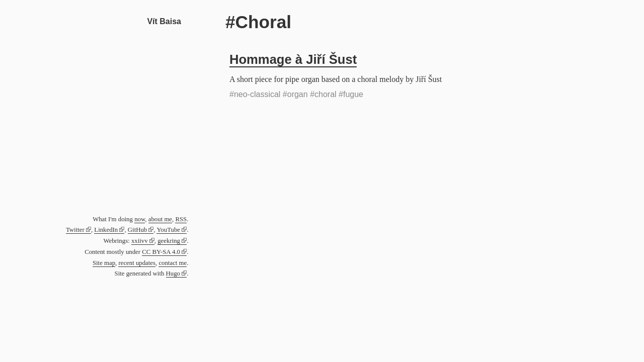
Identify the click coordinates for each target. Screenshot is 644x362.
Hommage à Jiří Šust (293, 59)
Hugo (173, 274)
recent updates (137, 263)
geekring (169, 241)
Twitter (75, 230)
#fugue (351, 94)
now (140, 219)
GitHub (137, 230)
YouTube (168, 230)
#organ (295, 94)
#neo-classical (255, 94)
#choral (323, 94)
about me (160, 219)
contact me (173, 263)
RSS (181, 219)
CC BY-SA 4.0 (161, 252)
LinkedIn (106, 230)
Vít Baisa (164, 21)
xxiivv (140, 241)
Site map (104, 263)
